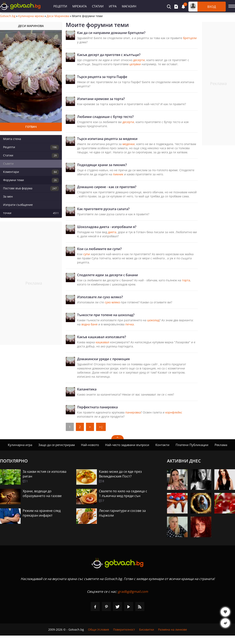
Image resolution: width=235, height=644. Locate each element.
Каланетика (87, 389)
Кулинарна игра (20, 445)
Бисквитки (147, 629)
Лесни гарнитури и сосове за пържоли (122, 513)
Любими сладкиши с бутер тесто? (105, 117)
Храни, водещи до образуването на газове (42, 493)
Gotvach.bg (8, 16)
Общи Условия (99, 629)
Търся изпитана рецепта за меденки (107, 139)
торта (186, 280)
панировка (133, 412)
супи (87, 254)
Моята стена (12, 139)
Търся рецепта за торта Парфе (102, 77)
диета (112, 232)
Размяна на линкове (173, 629)
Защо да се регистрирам (57, 445)
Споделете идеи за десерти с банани (108, 275)
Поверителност (124, 629)
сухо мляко (112, 302)
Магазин (129, 6)
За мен (8, 196)
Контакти (162, 445)
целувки (135, 64)
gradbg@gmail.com (133, 592)
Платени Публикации (192, 445)
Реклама (221, 445)
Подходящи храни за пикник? (102, 165)
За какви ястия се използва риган (45, 474)
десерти (139, 60)
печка (130, 324)
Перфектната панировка (97, 407)
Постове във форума (31, 189)
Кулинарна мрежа (31, 16)
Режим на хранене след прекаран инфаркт (42, 513)
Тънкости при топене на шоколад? (106, 315)
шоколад (153, 320)
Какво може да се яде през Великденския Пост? (120, 474)
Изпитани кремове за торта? (101, 99)
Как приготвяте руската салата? (103, 209)
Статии (98, 6)
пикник (118, 174)
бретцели (190, 38)
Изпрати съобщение (18, 205)
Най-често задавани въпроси (127, 445)
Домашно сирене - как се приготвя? (107, 187)
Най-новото (90, 445)
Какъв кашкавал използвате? (102, 337)
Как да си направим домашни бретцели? (111, 33)
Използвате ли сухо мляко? (100, 297)
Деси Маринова (58, 16)
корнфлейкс (174, 412)
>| (101, 427)
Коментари (31, 172)
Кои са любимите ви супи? (99, 249)
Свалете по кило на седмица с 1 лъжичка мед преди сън (123, 493)
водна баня (89, 324)
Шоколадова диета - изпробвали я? (107, 227)
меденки (129, 144)
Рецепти (60, 6)
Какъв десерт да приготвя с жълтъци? (109, 55)
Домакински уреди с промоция (103, 359)
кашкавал (102, 342)
